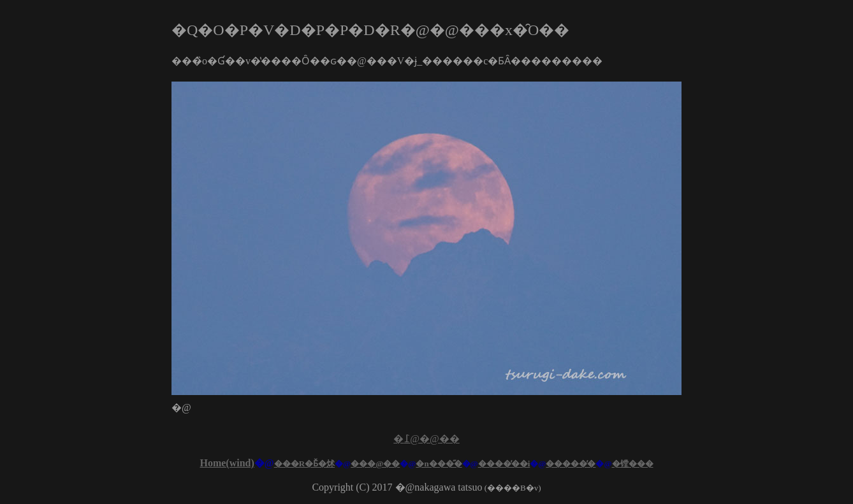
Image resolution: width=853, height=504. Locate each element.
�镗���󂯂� (633, 464)
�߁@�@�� (426, 439)
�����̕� (571, 464)
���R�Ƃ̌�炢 (304, 464)
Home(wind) (227, 463)
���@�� (375, 464)
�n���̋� (439, 464)
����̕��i (504, 464)
